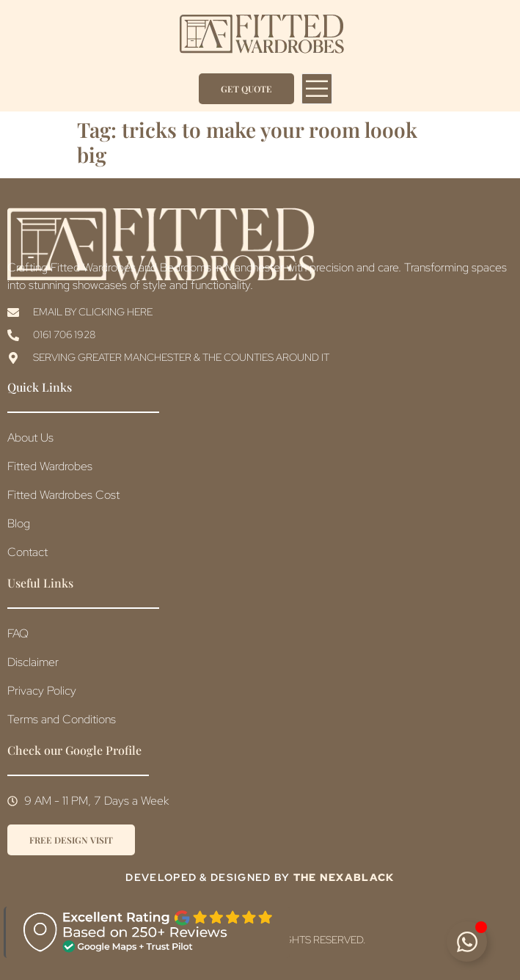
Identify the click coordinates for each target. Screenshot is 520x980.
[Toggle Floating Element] (467, 941)
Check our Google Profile (74, 750)
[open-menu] (317, 89)
